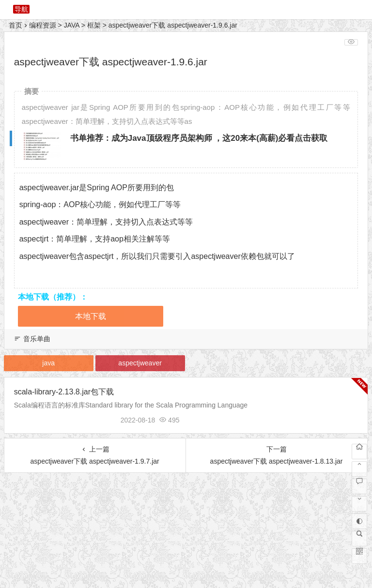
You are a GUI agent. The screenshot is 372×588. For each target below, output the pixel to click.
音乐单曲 (37, 339)
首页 (15, 25)
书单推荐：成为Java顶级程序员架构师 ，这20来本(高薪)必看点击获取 (199, 138)
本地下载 (91, 316)
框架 (94, 25)
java (48, 363)
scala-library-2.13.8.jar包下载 (64, 392)
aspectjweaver (140, 363)
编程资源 (43, 25)
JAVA (72, 25)
